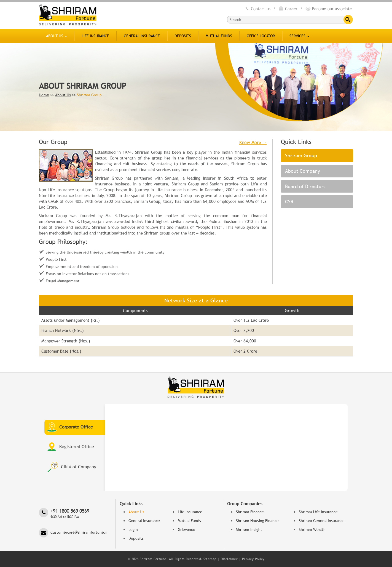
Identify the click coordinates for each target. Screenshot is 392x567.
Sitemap (210, 559)
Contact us (257, 9)
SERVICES (299, 36)
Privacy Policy (253, 559)
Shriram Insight (249, 529)
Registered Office (71, 447)
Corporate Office (70, 427)
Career (288, 9)
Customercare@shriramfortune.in (80, 532)
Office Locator (261, 36)
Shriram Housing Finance (257, 521)
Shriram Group (301, 155)
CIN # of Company (72, 467)
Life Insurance (95, 36)
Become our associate (328, 9)
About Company (303, 171)
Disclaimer (229, 559)
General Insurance (142, 36)
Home (44, 95)
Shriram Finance (250, 512)
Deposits (183, 36)
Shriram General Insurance (322, 521)
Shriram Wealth (312, 529)
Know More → (253, 142)
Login (133, 529)
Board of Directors (305, 186)
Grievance (186, 529)
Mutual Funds (219, 36)
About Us (57, 36)
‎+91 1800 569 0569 (75, 513)
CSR (289, 202)
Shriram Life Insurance (318, 512)
